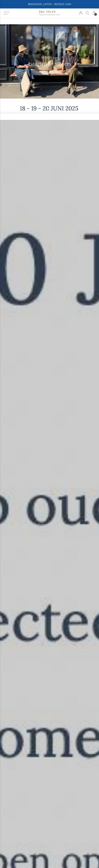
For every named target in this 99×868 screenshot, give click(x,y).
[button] (6, 13)
